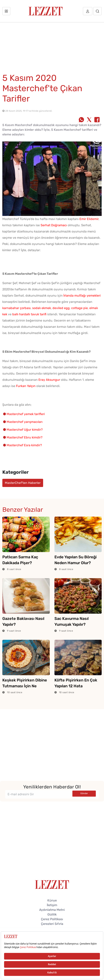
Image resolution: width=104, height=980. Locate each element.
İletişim (52, 905)
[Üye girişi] (88, 11)
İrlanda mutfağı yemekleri (82, 296)
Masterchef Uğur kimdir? (25, 430)
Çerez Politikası (52, 919)
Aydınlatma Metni (52, 910)
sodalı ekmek (42, 308)
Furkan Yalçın (26, 386)
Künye (52, 900)
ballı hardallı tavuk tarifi (29, 314)
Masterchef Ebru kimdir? (25, 437)
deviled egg (61, 308)
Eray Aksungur (49, 380)
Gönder (84, 793)
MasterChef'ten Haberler (23, 483)
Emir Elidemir (89, 219)
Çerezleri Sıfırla (52, 924)
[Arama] (97, 11)
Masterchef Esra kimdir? (24, 445)
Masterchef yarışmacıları (25, 422)
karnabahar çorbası (16, 308)
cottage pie (80, 308)
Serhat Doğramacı (54, 225)
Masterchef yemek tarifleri (26, 414)
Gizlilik (52, 914)
